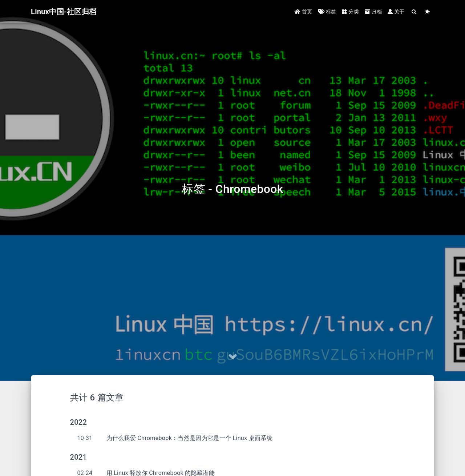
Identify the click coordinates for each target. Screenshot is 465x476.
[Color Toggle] (427, 12)
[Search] (414, 12)
